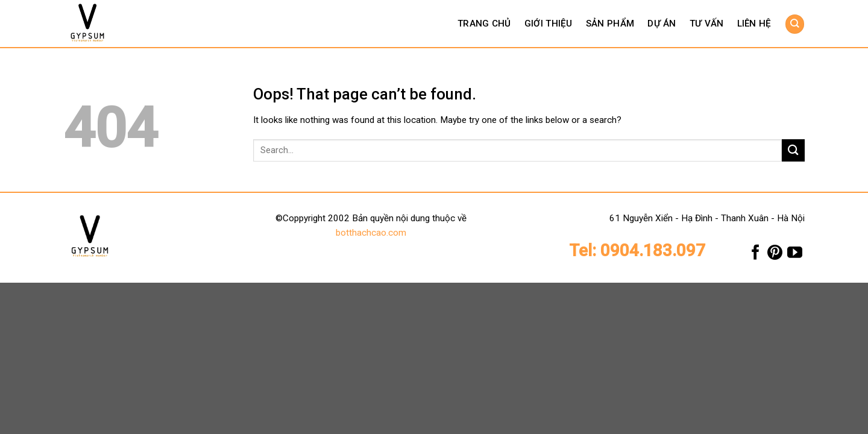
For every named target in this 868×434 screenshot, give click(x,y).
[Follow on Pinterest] (775, 255)
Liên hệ (754, 24)
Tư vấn (707, 24)
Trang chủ (484, 24)
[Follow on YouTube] (795, 255)
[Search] (794, 24)
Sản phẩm (610, 24)
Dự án (662, 24)
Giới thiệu (549, 24)
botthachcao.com (371, 233)
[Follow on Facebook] (756, 255)
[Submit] (793, 150)
